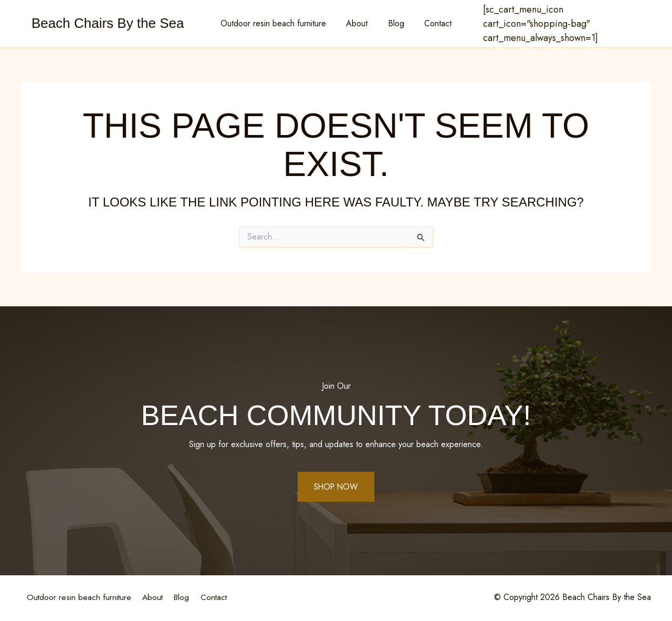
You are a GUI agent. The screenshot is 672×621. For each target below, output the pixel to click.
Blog (395, 23)
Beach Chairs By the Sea (108, 23)
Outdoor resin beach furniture (279, 23)
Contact (433, 23)
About (359, 23)
